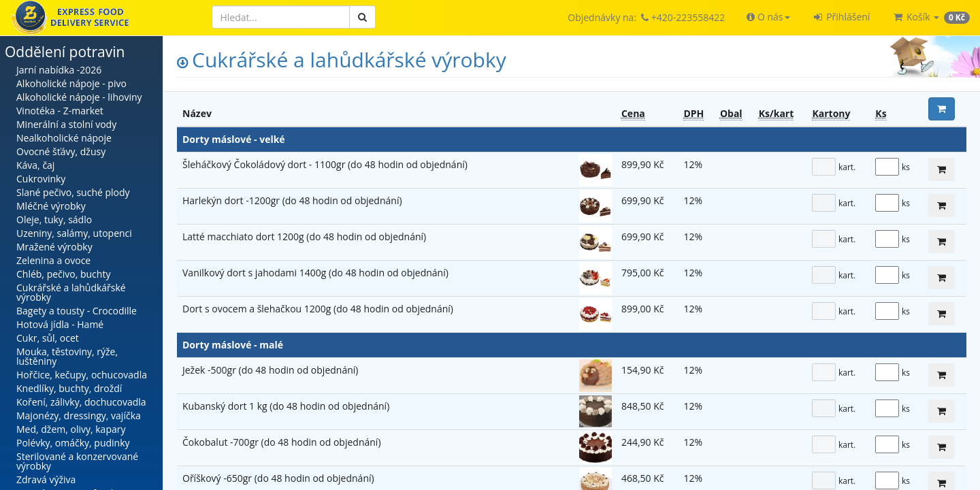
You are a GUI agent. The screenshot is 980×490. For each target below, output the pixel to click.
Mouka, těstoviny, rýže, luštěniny (67, 356)
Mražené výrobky (54, 247)
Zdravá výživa (46, 479)
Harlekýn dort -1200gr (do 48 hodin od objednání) (292, 200)
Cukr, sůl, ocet (48, 338)
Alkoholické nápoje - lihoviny (79, 97)
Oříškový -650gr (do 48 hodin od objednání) (278, 478)
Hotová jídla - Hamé (60, 324)
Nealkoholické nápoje (64, 138)
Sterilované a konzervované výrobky (77, 461)
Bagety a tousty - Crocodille (77, 311)
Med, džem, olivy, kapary (71, 429)
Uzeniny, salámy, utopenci (74, 233)
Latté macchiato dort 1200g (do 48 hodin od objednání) (304, 236)
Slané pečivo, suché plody (73, 192)
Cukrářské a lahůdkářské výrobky (71, 292)
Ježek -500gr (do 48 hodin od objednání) (270, 370)
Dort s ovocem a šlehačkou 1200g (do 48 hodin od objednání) (318, 309)
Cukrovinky (41, 179)
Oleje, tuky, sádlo (54, 219)
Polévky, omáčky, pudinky (73, 443)
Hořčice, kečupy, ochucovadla (82, 375)
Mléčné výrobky (51, 206)
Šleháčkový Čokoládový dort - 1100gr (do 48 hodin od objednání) (325, 164)
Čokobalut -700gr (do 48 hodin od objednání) (282, 442)
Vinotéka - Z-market (60, 111)
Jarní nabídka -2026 (59, 70)
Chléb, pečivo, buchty (63, 274)
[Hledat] (281, 17)
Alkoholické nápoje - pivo (71, 83)
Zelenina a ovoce (53, 260)
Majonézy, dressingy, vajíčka (79, 415)
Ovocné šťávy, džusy (61, 151)
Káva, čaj (35, 165)
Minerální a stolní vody (66, 124)
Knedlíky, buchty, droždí (69, 388)
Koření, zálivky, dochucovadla (81, 402)
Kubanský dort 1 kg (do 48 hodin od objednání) (286, 406)
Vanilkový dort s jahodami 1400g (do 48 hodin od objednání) (315, 273)
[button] (768, 17)
